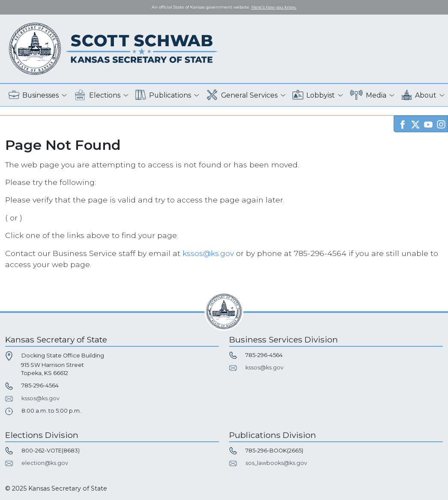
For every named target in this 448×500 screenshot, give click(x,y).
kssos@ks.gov (208, 253)
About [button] (419, 95)
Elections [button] (97, 95)
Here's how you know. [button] (274, 7)
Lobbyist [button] (314, 95)
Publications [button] (163, 95)
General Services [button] (242, 95)
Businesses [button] (34, 95)
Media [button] (368, 95)
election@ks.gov (45, 463)
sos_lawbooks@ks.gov (276, 463)
